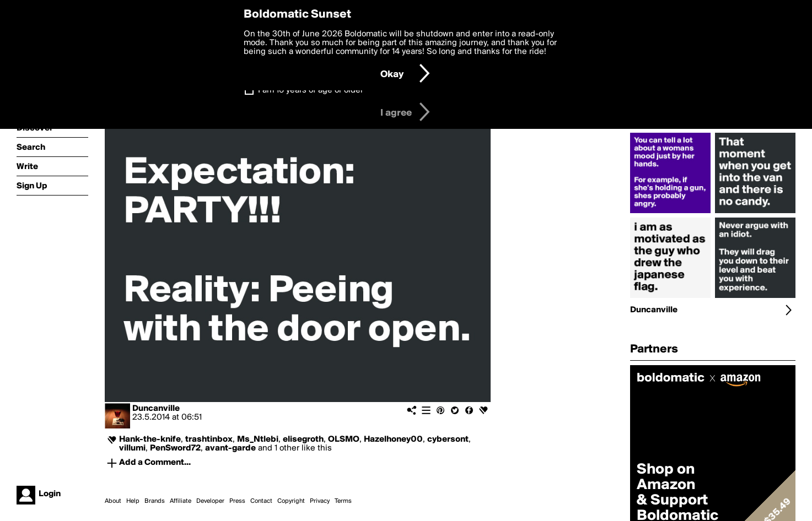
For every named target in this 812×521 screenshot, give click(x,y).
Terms (343, 501)
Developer (210, 501)
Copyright (291, 501)
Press (237, 501)
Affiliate (181, 501)
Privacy (320, 501)
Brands (155, 501)
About (113, 501)
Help (133, 501)
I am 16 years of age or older (311, 90)
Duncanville (156, 409)
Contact (261, 501)
